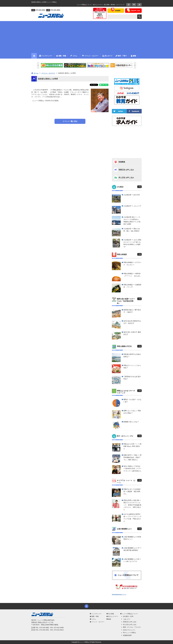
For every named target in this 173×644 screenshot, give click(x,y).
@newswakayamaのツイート (119, 594)
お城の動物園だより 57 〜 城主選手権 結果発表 (132, 549)
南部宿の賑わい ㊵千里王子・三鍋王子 (132, 311)
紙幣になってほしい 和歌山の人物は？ (132, 412)
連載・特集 (95, 616)
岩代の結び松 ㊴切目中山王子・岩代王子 (132, 322)
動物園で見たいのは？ (131, 422)
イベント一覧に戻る (70, 121)
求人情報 (111, 614)
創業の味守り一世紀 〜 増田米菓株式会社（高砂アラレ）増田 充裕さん (132, 457)
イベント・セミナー (98, 622)
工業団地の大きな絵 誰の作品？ (132, 378)
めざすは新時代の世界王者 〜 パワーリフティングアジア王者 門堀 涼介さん (132, 518)
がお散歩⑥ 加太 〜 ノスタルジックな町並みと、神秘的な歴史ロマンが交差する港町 (132, 221)
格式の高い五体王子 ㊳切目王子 (132, 333)
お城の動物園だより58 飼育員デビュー (132, 538)
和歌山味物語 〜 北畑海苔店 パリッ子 (132, 286)
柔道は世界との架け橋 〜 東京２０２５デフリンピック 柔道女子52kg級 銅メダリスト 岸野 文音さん (133, 505)
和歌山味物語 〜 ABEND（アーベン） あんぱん (132, 275)
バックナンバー (96, 614)
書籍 (110, 619)
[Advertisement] (86, 37)
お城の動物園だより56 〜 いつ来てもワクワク (132, 560)
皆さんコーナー (98, 5)
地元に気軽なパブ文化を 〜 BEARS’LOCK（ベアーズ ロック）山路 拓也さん (132, 469)
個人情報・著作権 (109, 5)
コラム (94, 619)
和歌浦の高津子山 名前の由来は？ (132, 355)
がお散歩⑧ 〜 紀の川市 (132, 195)
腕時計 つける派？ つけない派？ (132, 401)
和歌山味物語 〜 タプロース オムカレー (132, 264)
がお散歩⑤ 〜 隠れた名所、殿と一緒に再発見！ (132, 230)
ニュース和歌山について (84, 5)
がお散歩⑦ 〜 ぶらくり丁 (132, 206)
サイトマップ (120, 5)
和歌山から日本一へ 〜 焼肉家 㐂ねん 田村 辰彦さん (132, 446)
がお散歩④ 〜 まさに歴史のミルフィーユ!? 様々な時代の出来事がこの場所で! (132, 243)
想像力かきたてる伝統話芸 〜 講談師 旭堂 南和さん (132, 491)
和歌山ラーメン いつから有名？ (132, 367)
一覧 (139, 187)
